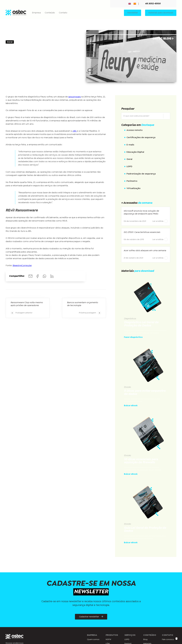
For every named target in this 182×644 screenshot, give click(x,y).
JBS (75, 131)
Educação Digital (135, 152)
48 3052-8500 (151, 4)
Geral (129, 159)
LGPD (129, 167)
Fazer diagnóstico (133, 337)
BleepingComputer (22, 266)
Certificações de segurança (141, 138)
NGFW (108, 640)
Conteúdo (50, 13)
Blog (145, 640)
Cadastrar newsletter (91, 617)
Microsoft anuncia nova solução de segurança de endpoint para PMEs (141, 213)
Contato (63, 13)
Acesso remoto (135, 130)
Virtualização (133, 188)
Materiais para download (161, 13)
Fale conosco (168, 640)
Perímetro (132, 181)
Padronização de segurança (141, 174)
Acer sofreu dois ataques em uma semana (145, 251)
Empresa (36, 13)
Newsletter (133, 13)
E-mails (130, 145)
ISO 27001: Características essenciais (142, 232)
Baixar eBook (131, 406)
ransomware (75, 97)
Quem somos (93, 640)
